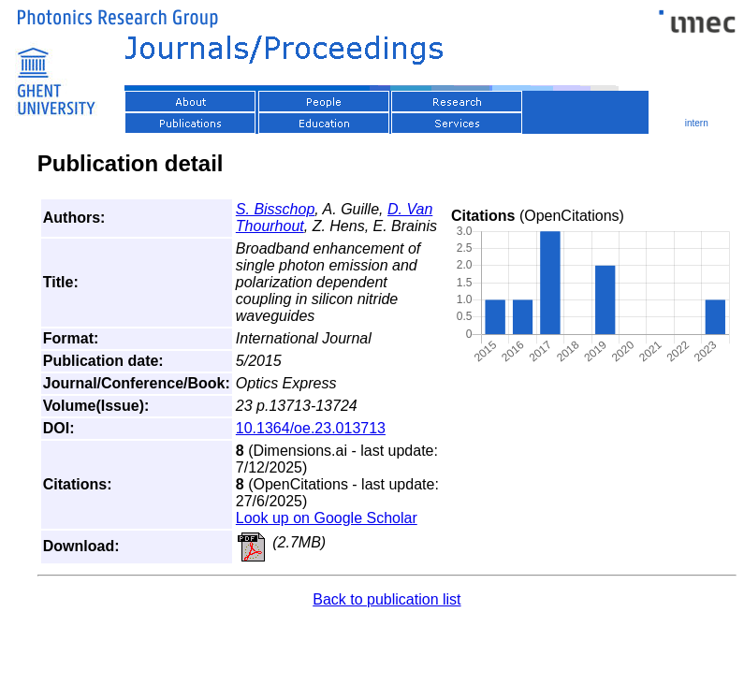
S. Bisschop (275, 209)
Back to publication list (387, 599)
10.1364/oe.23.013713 (311, 428)
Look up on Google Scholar (327, 518)
